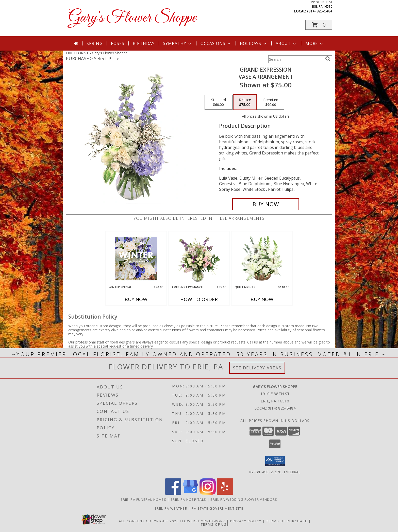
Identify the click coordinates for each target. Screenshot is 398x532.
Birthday (144, 43)
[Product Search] (296, 59)
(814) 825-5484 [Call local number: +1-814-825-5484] (320, 11)
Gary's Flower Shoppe (132, 18)
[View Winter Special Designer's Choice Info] (136, 258)
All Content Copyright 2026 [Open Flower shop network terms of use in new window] (149, 521)
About (286, 43)
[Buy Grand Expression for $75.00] (266, 204)
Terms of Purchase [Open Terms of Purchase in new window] (287, 521)
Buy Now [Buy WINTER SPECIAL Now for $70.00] (136, 299)
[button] (319, 25)
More (315, 43)
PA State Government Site (218, 508)
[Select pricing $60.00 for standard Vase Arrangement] (219, 102)
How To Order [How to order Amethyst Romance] (199, 299)
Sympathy (178, 43)
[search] (328, 59)
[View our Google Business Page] (190, 493)
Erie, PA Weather (171, 508)
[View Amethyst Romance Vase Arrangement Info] (199, 258)
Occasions (216, 43)
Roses (118, 43)
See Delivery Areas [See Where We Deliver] (257, 368)
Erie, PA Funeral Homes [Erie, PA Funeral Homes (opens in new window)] (143, 499)
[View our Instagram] (208, 493)
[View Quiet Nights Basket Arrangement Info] (262, 258)
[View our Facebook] (173, 493)
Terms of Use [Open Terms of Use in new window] (215, 524)
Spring (95, 43)
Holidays (254, 43)
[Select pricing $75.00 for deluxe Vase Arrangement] (245, 102)
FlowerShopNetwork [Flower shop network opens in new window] (203, 521)
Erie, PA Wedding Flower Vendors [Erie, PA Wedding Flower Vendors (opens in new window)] (244, 499)
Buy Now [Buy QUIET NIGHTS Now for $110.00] (262, 299)
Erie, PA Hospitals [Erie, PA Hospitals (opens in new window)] (188, 499)
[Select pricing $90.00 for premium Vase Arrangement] (271, 102)
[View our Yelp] (225, 493)
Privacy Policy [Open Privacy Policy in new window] (246, 521)
